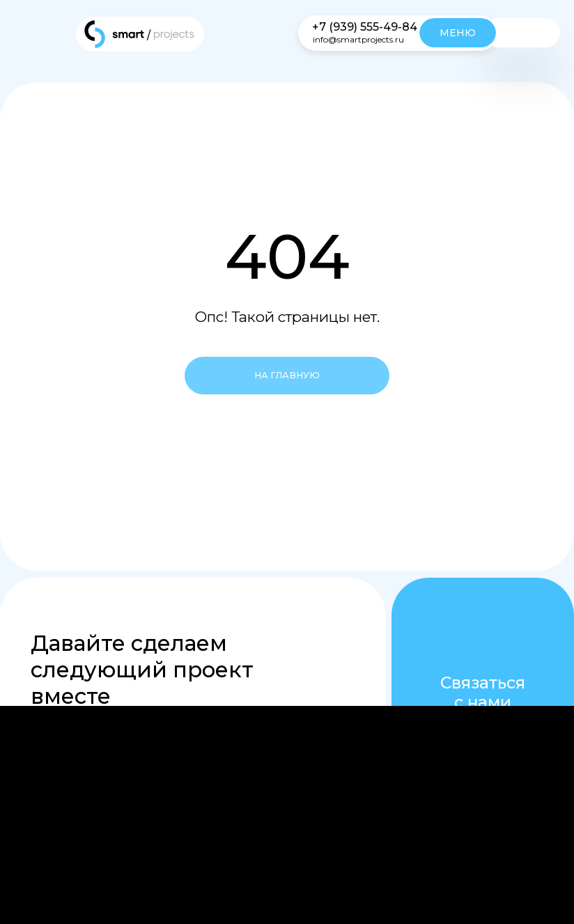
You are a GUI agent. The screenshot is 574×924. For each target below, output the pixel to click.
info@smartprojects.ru (358, 39)
